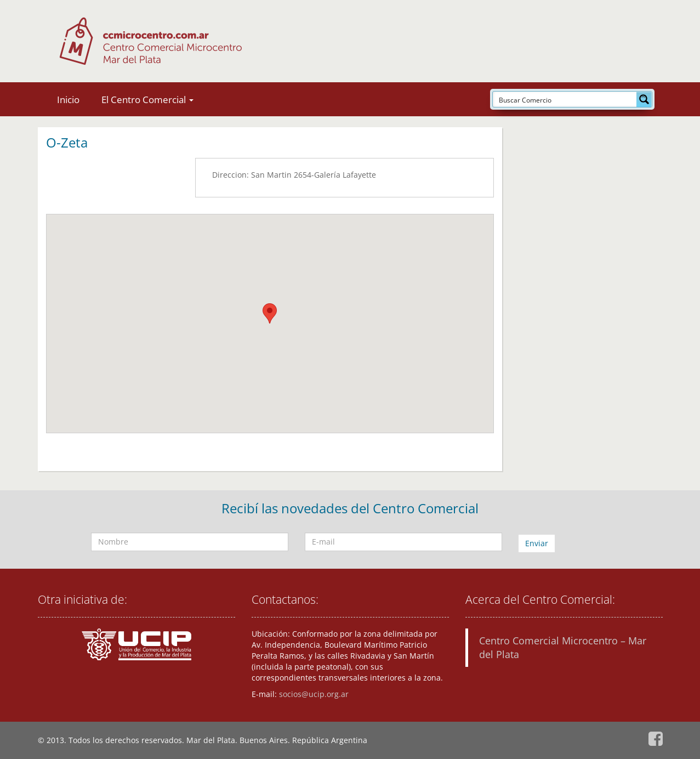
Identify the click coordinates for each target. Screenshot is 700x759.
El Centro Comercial (147, 100)
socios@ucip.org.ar (314, 694)
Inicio (68, 100)
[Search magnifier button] (644, 99)
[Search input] (565, 99)
